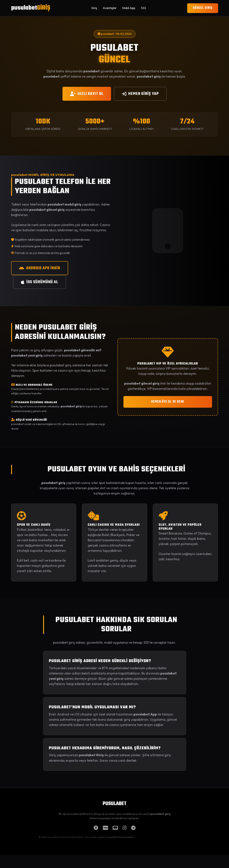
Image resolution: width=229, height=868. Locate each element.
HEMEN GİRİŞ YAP (140, 94)
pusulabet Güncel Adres (120, 837)
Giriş (94, 8)
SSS (143, 8)
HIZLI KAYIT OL (87, 94)
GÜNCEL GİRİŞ (203, 8)
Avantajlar (110, 8)
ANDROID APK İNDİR (40, 268)
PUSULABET (114, 804)
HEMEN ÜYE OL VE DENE (168, 402)
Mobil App (129, 8)
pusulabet (31, 8)
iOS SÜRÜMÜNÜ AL (40, 282)
